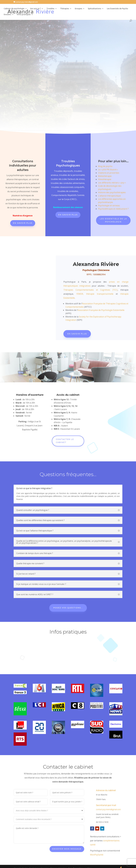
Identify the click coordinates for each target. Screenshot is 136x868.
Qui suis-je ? (35, 9)
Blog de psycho (105, 166)
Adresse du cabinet (106, 781)
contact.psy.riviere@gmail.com (108, 800)
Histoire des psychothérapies (112, 192)
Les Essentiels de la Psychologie (113, 220)
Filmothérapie (105, 179)
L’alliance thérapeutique (109, 196)
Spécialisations (94, 9)
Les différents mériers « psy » (112, 183)
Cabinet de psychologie (14, 9)
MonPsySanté (97, 845)
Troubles (50, 9)
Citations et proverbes (109, 173)
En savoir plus (23, 223)
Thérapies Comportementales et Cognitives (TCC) (90, 290)
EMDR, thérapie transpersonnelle (97, 294)
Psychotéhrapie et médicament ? (113, 209)
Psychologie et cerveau (109, 206)
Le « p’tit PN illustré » (108, 170)
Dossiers (7, 15)
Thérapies (65, 9)
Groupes (78, 9)
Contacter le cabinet (65, 441)
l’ (77, 294)
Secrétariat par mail (106, 796)
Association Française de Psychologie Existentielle (101, 310)
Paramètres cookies (82, 859)
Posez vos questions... (68, 599)
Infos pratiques (24, 15)
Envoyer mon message (67, 840)
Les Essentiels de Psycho (117, 9)
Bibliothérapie (105, 176)
